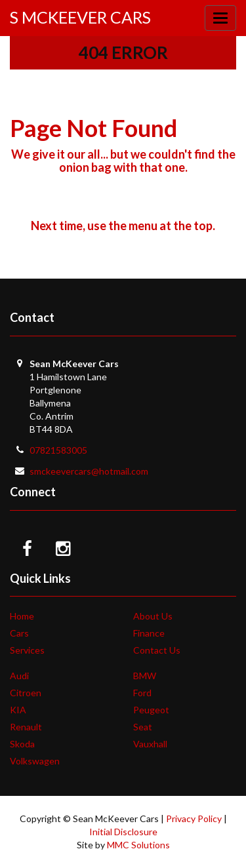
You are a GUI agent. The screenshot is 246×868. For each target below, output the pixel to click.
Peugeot (151, 710)
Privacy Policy (194, 819)
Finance (149, 633)
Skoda (22, 744)
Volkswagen (35, 761)
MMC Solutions (138, 845)
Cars (19, 633)
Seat (143, 727)
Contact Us (157, 650)
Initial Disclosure (123, 832)
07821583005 (58, 450)
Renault (26, 727)
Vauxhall (150, 744)
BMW (145, 676)
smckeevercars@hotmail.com (89, 471)
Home (22, 616)
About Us (153, 616)
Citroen (26, 693)
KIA (18, 710)
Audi (19, 676)
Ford (142, 693)
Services (27, 650)
